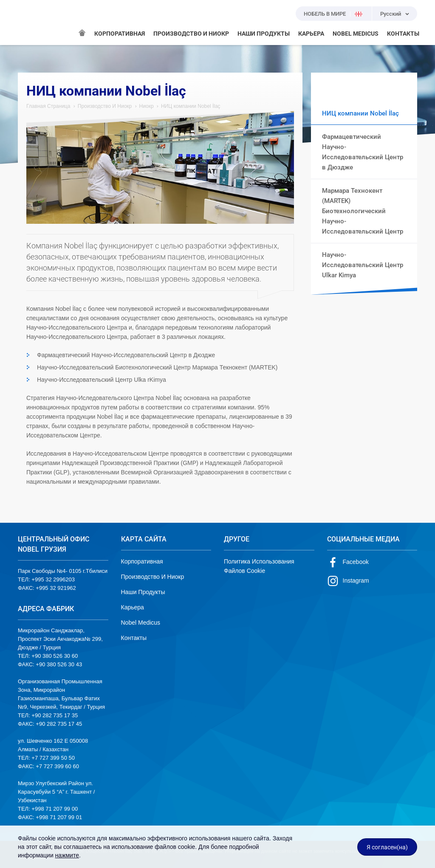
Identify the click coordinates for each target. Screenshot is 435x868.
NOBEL (29, 23)
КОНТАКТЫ (403, 34)
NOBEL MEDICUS (356, 34)
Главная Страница (48, 106)
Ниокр (147, 106)
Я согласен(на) (387, 847)
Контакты (134, 638)
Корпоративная (142, 561)
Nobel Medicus (141, 623)
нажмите (67, 855)
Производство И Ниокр (105, 106)
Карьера (133, 607)
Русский (391, 14)
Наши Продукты (143, 592)
